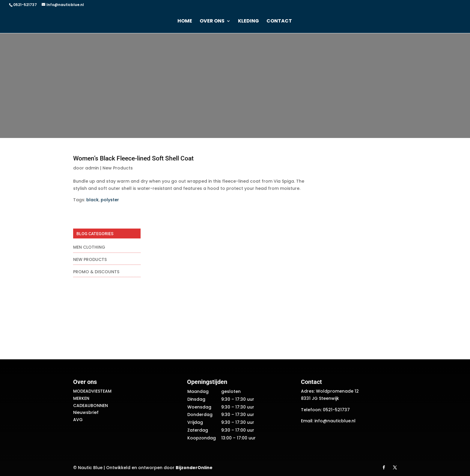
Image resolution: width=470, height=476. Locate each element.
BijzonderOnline (194, 468)
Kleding (248, 22)
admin (92, 168)
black (92, 200)
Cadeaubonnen (91, 406)
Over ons (212, 22)
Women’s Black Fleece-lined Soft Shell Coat (133, 158)
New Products (118, 168)
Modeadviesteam (92, 391)
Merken (81, 398)
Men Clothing (89, 247)
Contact (279, 22)
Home (185, 22)
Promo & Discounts (96, 272)
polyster (110, 200)
